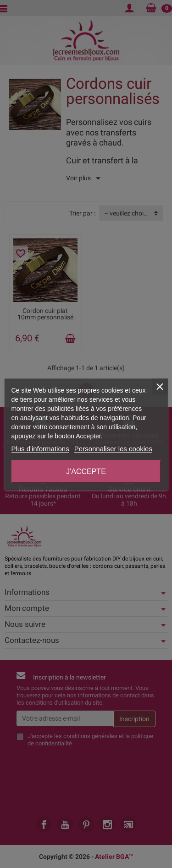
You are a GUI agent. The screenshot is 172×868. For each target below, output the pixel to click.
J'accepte (86, 471)
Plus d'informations (40, 448)
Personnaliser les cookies (113, 448)
